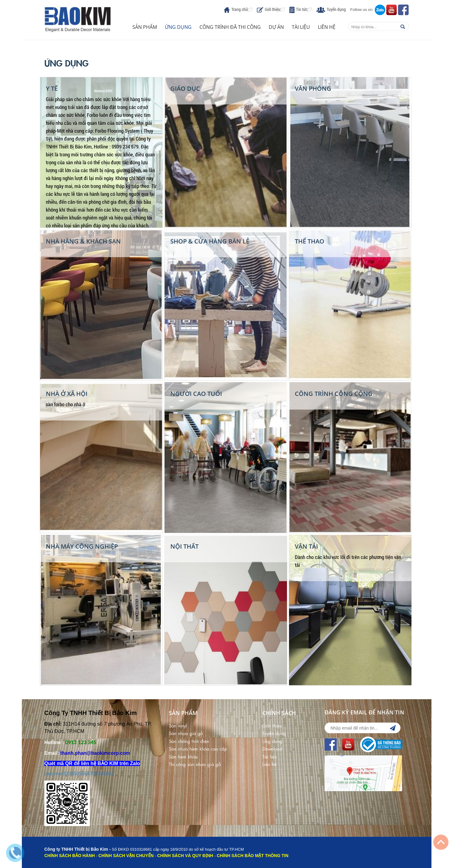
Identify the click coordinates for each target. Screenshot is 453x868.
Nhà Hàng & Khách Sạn (83, 241)
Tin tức (302, 9)
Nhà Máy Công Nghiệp (82, 546)
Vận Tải (306, 546)
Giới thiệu (272, 9)
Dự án (276, 27)
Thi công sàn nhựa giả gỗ (195, 764)
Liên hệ (327, 27)
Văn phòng (313, 89)
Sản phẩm (145, 27)
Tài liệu (301, 27)
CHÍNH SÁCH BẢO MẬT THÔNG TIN (253, 856)
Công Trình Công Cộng (334, 394)
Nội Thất (184, 546)
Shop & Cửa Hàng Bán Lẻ (210, 241)
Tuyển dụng (336, 9)
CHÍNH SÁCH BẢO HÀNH (70, 856)
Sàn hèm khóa (183, 756)
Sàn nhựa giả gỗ (186, 733)
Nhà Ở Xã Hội (67, 394)
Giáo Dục (185, 89)
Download (272, 749)
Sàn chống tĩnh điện (189, 741)
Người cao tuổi (196, 394)
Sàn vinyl (178, 725)
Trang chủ (240, 9)
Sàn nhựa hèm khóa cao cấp (198, 749)
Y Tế (52, 89)
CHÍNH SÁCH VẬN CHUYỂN (126, 856)
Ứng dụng (178, 27)
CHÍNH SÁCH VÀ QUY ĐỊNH (185, 856)
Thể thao (310, 241)
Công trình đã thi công (230, 27)
